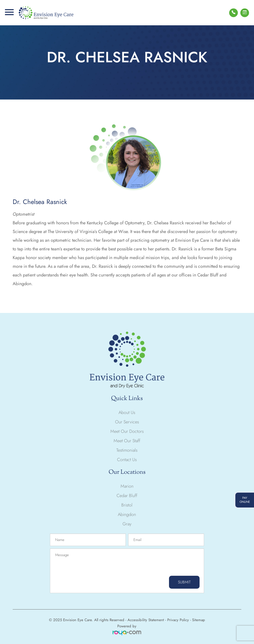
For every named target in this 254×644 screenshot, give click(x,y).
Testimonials (127, 450)
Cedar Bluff (127, 496)
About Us (127, 412)
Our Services (127, 422)
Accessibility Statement (146, 620)
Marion (127, 486)
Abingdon (127, 514)
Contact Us (127, 460)
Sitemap (199, 620)
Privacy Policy (178, 620)
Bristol (127, 505)
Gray (127, 524)
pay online (245, 500)
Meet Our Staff (127, 441)
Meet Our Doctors (127, 431)
